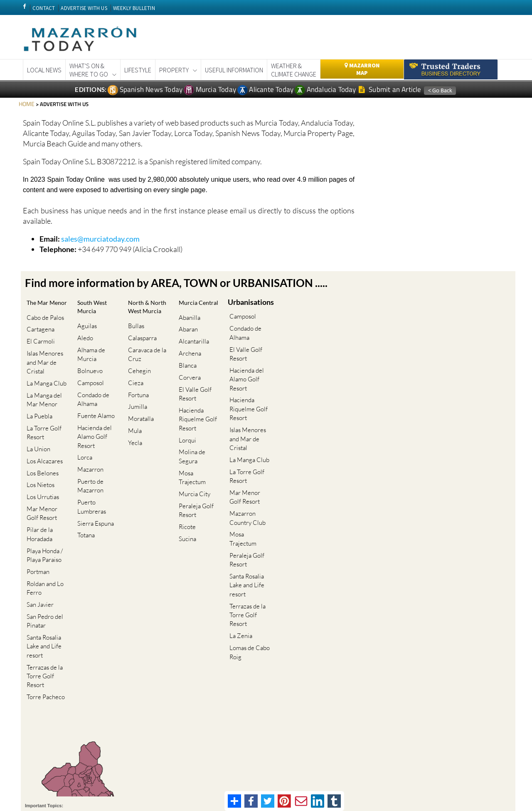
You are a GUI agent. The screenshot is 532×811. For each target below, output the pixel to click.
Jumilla (136, 398)
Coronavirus (163, 757)
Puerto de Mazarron (89, 454)
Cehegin (138, 372)
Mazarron (89, 441)
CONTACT (44, 8)
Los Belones (41, 450)
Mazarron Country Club (246, 488)
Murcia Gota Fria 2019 (266, 757)
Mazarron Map (362, 69)
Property (174, 70)
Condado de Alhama (92, 383)
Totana (84, 494)
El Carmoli (39, 343)
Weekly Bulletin (406, 757)
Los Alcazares (43, 441)
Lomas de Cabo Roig (248, 595)
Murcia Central (190, 307)
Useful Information (234, 70)
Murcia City (193, 459)
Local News (44, 70)
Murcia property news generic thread (340, 757)
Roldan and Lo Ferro (43, 544)
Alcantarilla (192, 343)
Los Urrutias (41, 468)
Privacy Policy (407, 777)
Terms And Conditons (364, 777)
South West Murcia (95, 307)
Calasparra (141, 345)
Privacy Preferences (200, 779)
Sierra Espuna (94, 486)
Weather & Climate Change (294, 70)
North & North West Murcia (146, 312)
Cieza (134, 380)
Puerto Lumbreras (90, 472)
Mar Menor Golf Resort (47, 481)
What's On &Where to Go (89, 70)
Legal (432, 777)
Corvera (188, 370)
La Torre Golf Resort (42, 419)
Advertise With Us (487, 777)
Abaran (187, 334)
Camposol (89, 370)
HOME (26, 104)
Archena (188, 352)
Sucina (186, 494)
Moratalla (139, 407)
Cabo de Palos (44, 325)
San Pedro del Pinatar (43, 570)
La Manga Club (45, 379)
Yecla (133, 425)
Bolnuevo (88, 361)
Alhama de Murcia (90, 347)
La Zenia (239, 582)
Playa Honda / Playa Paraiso (43, 517)
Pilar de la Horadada (38, 499)
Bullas (134, 336)
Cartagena (39, 334)
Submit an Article (390, 89)
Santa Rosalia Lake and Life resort (42, 593)
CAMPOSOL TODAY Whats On (63, 757)
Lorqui (186, 423)
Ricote (186, 486)
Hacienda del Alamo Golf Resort (93, 414)
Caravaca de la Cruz (145, 358)
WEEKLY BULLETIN (134, 8)
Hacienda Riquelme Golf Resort (196, 405)
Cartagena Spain (124, 757)
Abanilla (188, 325)
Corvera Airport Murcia (208, 757)
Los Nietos (39, 459)
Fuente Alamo (94, 397)
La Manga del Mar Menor (43, 392)
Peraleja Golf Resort (195, 472)
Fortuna (137, 389)
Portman (36, 530)
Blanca (186, 361)
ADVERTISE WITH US (84, 8)
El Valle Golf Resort (193, 383)
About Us (453, 777)
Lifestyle (138, 70)
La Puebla (38, 405)
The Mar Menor (39, 307)
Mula (133, 416)
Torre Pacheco (44, 637)
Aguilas (85, 325)
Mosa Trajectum (198, 450)
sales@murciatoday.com (100, 238)
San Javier (38, 557)
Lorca (83, 432)
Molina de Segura (190, 437)
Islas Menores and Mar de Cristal (43, 361)
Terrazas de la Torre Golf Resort (43, 619)
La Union (37, 432)
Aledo (84, 334)
